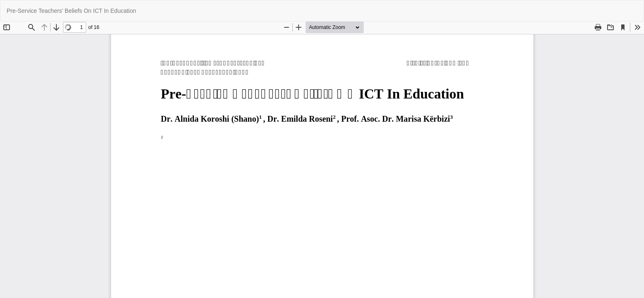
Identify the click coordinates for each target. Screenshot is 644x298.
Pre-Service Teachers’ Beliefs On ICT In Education (71, 11)
